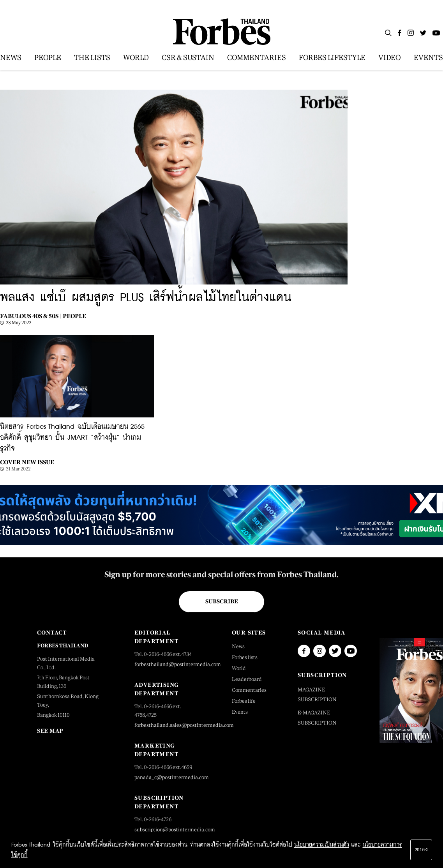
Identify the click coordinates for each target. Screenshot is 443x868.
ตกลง (421, 850)
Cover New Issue (27, 462)
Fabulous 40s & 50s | (30, 316)
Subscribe (221, 601)
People (74, 316)
